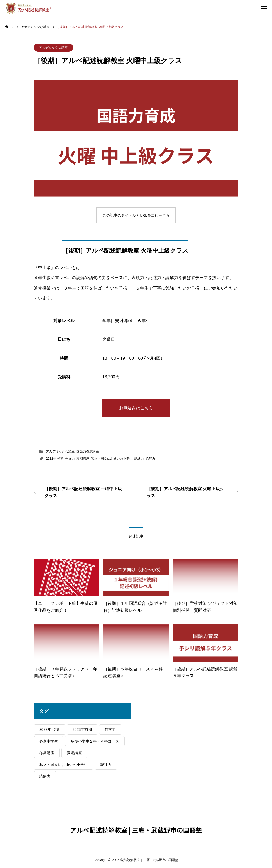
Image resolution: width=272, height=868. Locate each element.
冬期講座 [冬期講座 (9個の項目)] (47, 753)
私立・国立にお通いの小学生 (112, 459)
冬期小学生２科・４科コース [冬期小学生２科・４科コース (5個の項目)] (95, 741)
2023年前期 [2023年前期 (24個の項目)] (82, 729)
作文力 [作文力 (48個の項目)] (110, 729)
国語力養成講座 (88, 451)
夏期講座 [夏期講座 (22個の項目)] (74, 753)
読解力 (150, 459)
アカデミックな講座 (53, 48)
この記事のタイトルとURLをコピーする (136, 215)
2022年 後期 (55, 459)
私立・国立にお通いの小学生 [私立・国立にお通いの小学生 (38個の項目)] (63, 765)
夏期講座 (83, 459)
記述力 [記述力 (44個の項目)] (106, 765)
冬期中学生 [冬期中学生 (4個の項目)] (49, 741)
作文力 (70, 459)
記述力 (139, 459)
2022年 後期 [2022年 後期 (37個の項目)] (50, 729)
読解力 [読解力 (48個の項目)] (45, 776)
